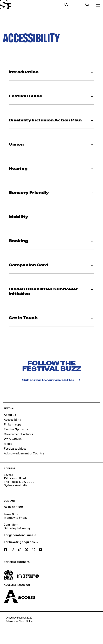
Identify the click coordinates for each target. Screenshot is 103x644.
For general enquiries (20, 535)
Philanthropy (13, 425)
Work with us (13, 439)
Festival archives (15, 449)
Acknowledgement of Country (24, 454)
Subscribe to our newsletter (51, 380)
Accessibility (12, 420)
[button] (87, 5)
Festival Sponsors (16, 430)
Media (8, 444)
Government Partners (18, 434)
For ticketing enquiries (21, 542)
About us (10, 415)
